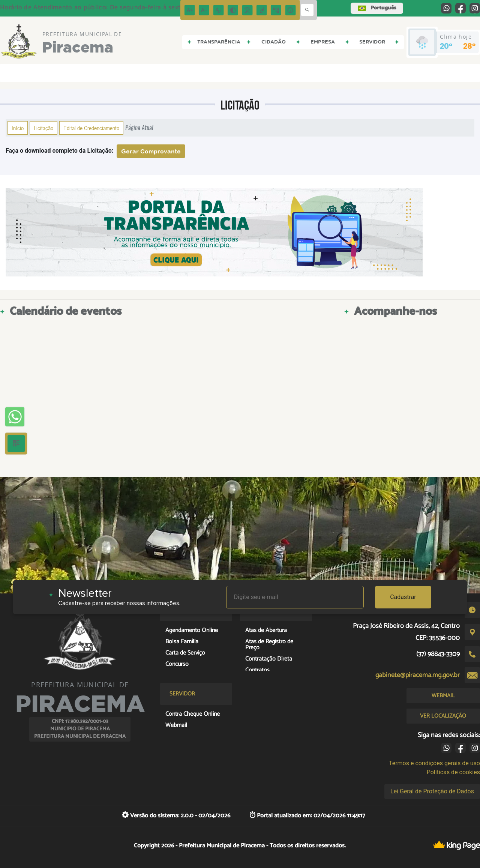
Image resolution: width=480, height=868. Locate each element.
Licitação (43, 128)
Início (18, 128)
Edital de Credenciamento (91, 128)
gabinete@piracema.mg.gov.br (418, 675)
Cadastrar (403, 597)
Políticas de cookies (453, 772)
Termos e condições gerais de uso (434, 763)
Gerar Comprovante (151, 151)
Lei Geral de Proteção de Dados (432, 791)
